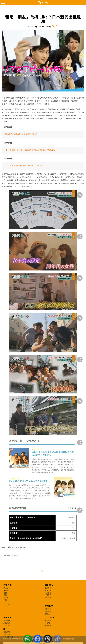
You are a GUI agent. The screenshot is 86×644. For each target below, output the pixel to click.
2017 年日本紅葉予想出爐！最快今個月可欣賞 (24, 166)
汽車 (5, 602)
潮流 (15, 556)
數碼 (5, 595)
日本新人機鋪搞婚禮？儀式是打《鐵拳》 (22, 134)
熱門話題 (48, 597)
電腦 (5, 593)
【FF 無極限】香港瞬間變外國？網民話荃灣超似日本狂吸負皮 (30, 150)
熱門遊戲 (48, 609)
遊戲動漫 (49, 606)
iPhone (6, 588)
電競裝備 (48, 611)
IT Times (50, 618)
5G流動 (6, 590)
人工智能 (7, 605)
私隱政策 (7, 632)
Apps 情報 (7, 625)
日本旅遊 (7, 556)
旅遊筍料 (48, 595)
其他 (5, 629)
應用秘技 (7, 620)
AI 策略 (47, 623)
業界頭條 (48, 620)
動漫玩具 (48, 614)
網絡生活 (49, 585)
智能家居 (7, 597)
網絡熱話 (48, 588)
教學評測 (8, 618)
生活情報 (48, 590)
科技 (5, 600)
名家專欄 (48, 625)
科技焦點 (8, 585)
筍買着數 (48, 593)
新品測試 (7, 623)
